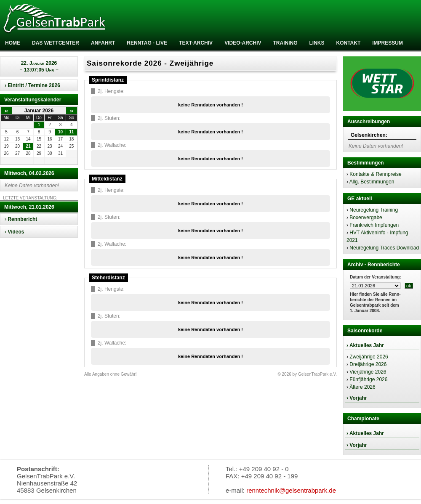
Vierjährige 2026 (368, 372)
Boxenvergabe (366, 218)
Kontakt (348, 43)
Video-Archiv (243, 43)
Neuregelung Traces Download (384, 248)
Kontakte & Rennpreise (375, 174)
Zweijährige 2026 (369, 357)
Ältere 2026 (362, 387)
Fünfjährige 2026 (368, 379)
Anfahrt (103, 43)
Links (317, 43)
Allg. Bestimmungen (372, 182)
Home (13, 43)
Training (285, 43)
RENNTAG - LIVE (147, 43)
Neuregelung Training (374, 210)
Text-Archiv (196, 43)
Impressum (388, 43)
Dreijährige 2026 (368, 364)
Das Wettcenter (56, 43)
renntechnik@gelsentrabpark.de (291, 490)
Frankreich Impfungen (374, 225)
